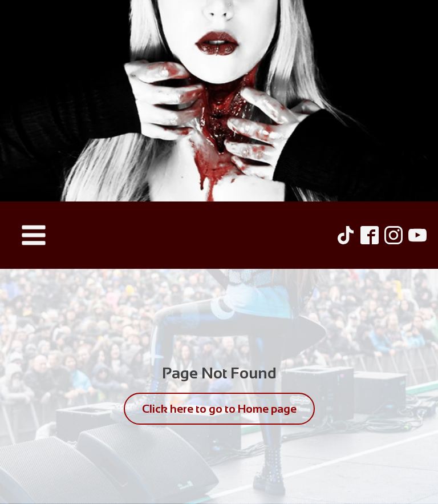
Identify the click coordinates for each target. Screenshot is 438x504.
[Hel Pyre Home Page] (219, 101)
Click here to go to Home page (219, 409)
